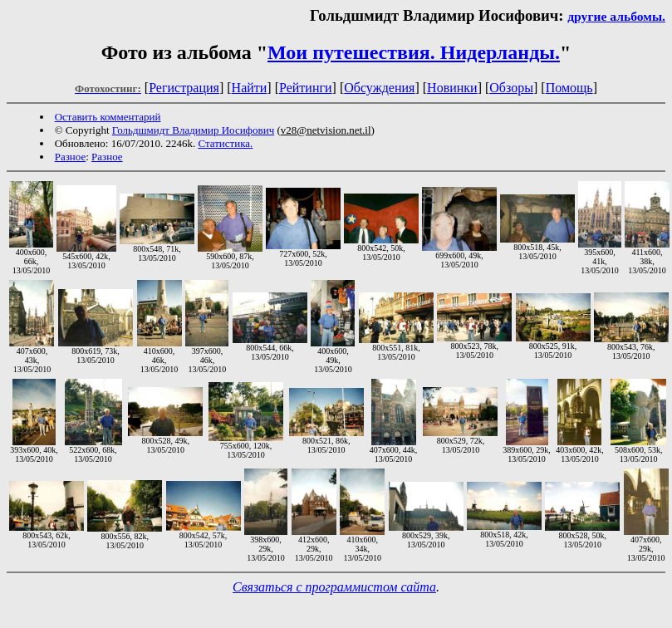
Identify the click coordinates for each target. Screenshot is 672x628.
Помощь (569, 88)
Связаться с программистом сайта (334, 587)
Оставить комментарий (108, 117)
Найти (250, 88)
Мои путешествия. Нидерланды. (414, 52)
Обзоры (511, 88)
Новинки (452, 88)
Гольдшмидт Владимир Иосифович (193, 130)
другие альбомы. (616, 16)
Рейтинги (306, 88)
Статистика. (225, 143)
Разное (71, 157)
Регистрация (184, 88)
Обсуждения (379, 88)
